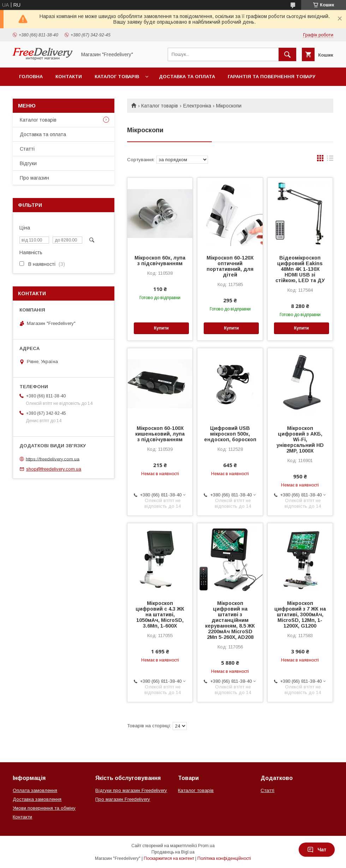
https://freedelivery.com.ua (53, 459)
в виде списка (330, 160)
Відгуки (28, 163)
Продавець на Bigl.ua (173, 852)
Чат (317, 850)
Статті (27, 149)
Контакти (69, 77)
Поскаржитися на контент (169, 858)
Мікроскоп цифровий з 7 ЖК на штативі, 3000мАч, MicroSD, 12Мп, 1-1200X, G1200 (300, 614)
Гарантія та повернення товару (272, 77)
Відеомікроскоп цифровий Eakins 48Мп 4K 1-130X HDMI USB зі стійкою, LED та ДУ (300, 269)
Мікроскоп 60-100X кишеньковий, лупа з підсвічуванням (160, 434)
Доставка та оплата (187, 77)
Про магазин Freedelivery (123, 799)
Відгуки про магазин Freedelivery (131, 790)
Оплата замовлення (35, 790)
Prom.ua (206, 846)
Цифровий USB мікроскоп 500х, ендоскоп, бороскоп (230, 434)
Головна (31, 77)
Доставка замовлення (37, 799)
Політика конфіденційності (224, 858)
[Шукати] (287, 54)
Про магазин (34, 178)
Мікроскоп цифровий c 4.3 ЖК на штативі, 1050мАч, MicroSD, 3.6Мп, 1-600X (160, 614)
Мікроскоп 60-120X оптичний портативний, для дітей (230, 266)
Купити (161, 328)
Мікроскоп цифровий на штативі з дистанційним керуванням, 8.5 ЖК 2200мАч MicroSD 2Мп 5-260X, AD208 (230, 620)
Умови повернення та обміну (44, 808)
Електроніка (197, 106)
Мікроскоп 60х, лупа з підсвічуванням (160, 261)
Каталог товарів (117, 77)
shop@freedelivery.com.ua (54, 469)
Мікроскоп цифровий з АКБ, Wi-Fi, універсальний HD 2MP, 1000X (300, 439)
